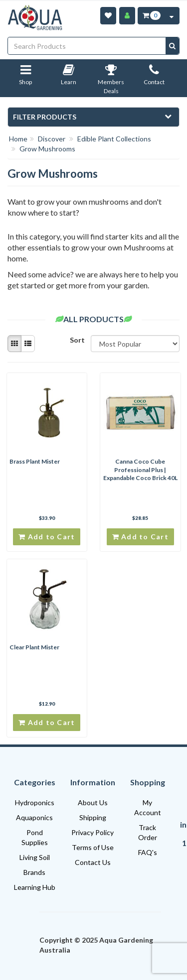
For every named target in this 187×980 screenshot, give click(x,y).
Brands (34, 872)
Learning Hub (35, 887)
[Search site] (172, 46)
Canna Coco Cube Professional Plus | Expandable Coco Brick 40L (140, 470)
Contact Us (93, 862)
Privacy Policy (93, 832)
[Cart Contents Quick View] (172, 16)
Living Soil (35, 857)
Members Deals (111, 81)
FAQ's (148, 852)
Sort (77, 340)
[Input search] (87, 46)
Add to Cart (47, 537)
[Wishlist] (108, 16)
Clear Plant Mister (34, 647)
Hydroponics (35, 802)
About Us (93, 802)
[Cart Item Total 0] (151, 16)
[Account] (127, 16)
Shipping (93, 817)
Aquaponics (34, 817)
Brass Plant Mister (35, 461)
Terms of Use (93, 847)
